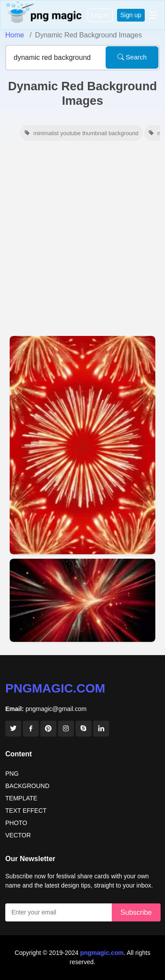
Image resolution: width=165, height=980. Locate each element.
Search (132, 57)
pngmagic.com (55, 688)
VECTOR (18, 835)
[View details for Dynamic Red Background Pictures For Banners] (82, 600)
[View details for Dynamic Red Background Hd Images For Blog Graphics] (82, 445)
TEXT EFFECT (26, 811)
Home (15, 35)
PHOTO (16, 823)
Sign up (131, 15)
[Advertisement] (82, 240)
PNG (12, 774)
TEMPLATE (21, 798)
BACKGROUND (27, 786)
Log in (100, 15)
